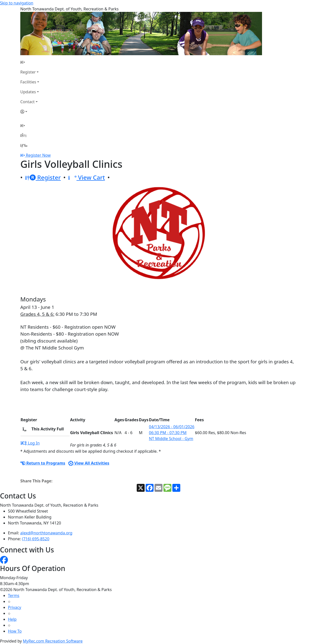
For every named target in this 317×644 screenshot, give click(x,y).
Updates (28, 92)
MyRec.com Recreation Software (53, 641)
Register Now (38, 155)
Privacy (14, 607)
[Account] (30, 112)
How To (15, 631)
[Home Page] (30, 62)
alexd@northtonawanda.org (46, 533)
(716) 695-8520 (36, 539)
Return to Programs (43, 463)
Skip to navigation (17, 3)
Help (12, 619)
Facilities (28, 82)
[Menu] (24, 145)
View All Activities (89, 463)
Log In (30, 443)
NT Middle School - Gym (171, 439)
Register (28, 72)
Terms (14, 595)
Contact (27, 102)
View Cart (86, 177)
